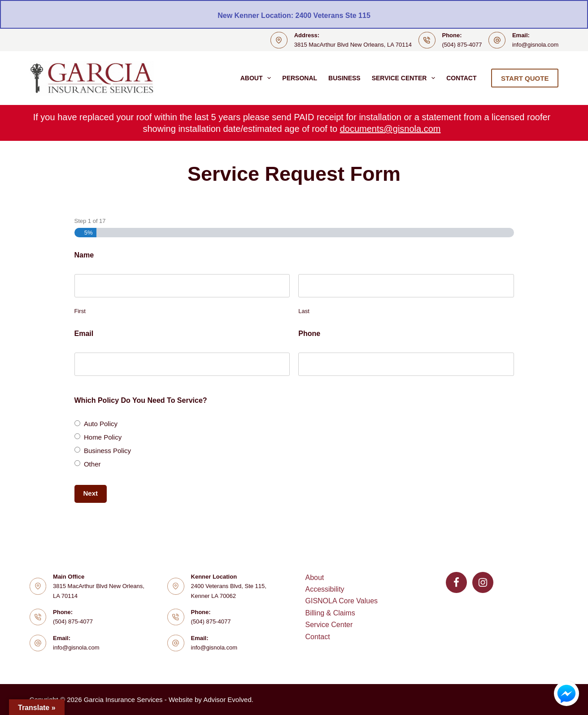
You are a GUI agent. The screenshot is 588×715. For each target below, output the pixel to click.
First (80, 311)
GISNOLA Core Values (341, 601)
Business (344, 78)
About (258, 78)
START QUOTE (525, 78)
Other (92, 464)
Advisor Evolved (227, 700)
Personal (300, 78)
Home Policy (103, 437)
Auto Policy (101, 424)
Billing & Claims (330, 613)
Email (84, 334)
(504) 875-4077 (462, 45)
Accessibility (324, 589)
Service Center (405, 78)
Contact (461, 78)
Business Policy (107, 451)
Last (304, 311)
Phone (309, 334)
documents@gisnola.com (390, 129)
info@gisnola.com (536, 45)
